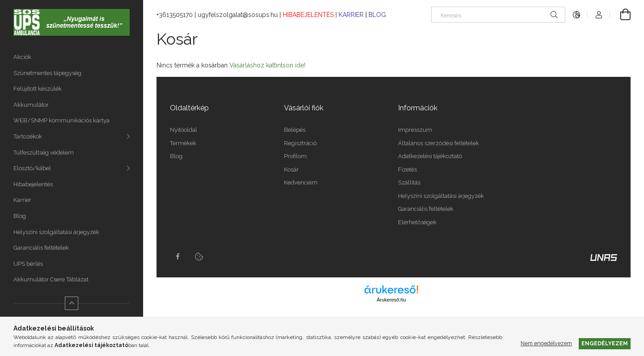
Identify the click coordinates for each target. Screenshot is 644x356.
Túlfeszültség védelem (44, 153)
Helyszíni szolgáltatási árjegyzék (56, 232)
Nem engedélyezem (546, 343)
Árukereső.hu (391, 300)
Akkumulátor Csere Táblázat (51, 279)
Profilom (295, 156)
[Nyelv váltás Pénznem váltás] (576, 15)
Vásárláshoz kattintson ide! (267, 65)
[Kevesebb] (72, 303)
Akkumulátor (31, 105)
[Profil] (599, 15)
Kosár (291, 170)
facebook (178, 256)
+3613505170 (175, 15)
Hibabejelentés (33, 184)
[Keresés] (498, 15)
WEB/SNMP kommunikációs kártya (61, 120)
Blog (20, 216)
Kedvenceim (301, 182)
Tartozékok (28, 136)
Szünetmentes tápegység (47, 73)
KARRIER (352, 15)
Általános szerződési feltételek (439, 143)
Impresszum (415, 130)
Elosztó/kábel (32, 168)
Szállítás (409, 182)
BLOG (377, 15)
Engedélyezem (605, 343)
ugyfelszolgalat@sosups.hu (238, 15)
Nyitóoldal (184, 130)
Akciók (22, 57)
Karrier (22, 200)
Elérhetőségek (417, 222)
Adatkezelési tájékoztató (430, 156)
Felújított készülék (38, 89)
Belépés (295, 130)
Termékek (183, 143)
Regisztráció (300, 143)
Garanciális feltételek (41, 248)
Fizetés (407, 170)
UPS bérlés (28, 264)
